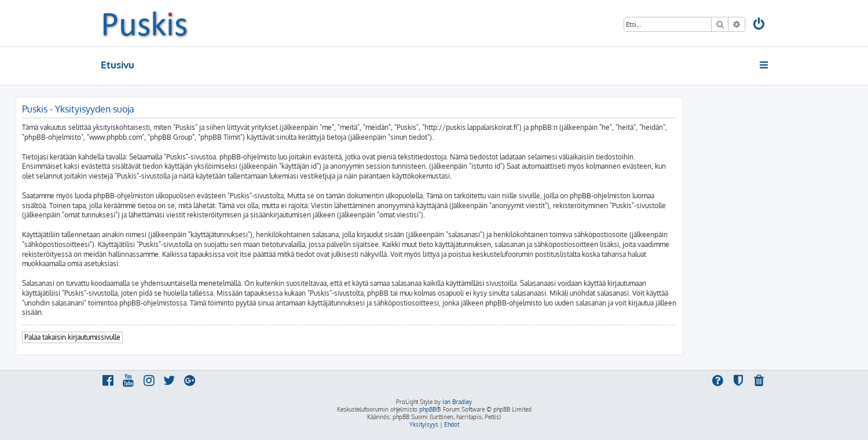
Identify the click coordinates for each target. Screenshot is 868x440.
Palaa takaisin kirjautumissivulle (72, 337)
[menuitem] (759, 25)
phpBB (428, 409)
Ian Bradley (457, 402)
